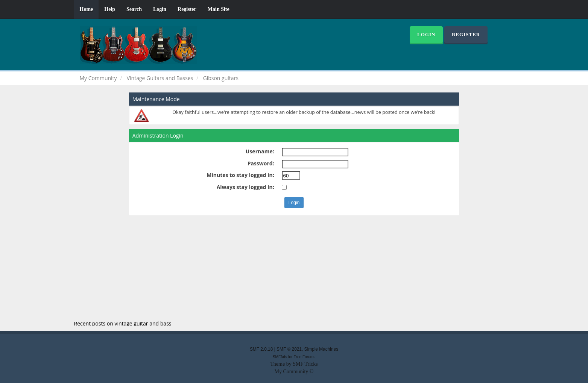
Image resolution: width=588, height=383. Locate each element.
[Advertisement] (294, 268)
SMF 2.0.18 (261, 349)
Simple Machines (321, 349)
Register (187, 9)
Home (87, 9)
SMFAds (280, 357)
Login (160, 9)
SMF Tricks (305, 364)
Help (110, 9)
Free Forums (304, 357)
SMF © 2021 (289, 349)
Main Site (219, 9)
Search (134, 9)
